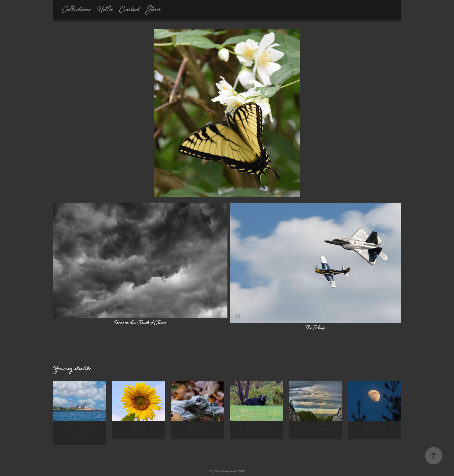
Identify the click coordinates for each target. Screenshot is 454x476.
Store (153, 10)
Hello (105, 10)
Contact (129, 10)
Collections (76, 10)
